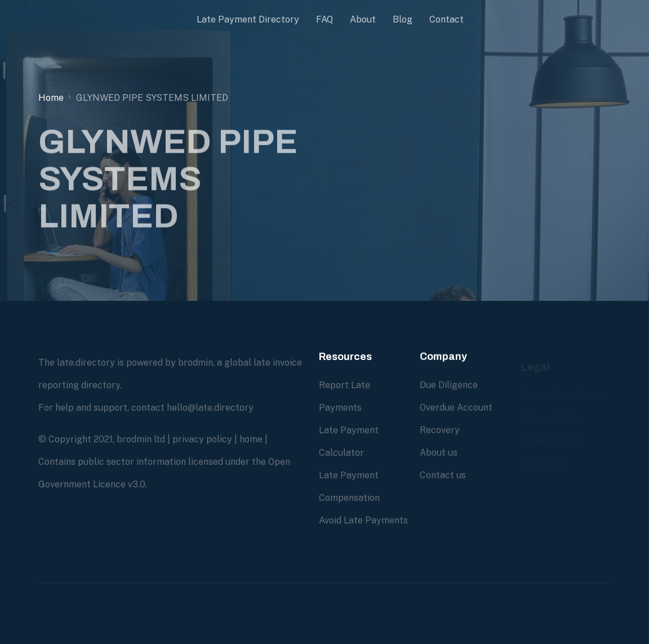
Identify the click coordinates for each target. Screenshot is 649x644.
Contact (446, 19)
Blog (403, 19)
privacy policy (202, 439)
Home (51, 98)
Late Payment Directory (248, 19)
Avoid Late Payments (363, 520)
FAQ (324, 19)
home (251, 439)
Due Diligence (449, 385)
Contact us (443, 475)
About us (439, 453)
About (363, 19)
